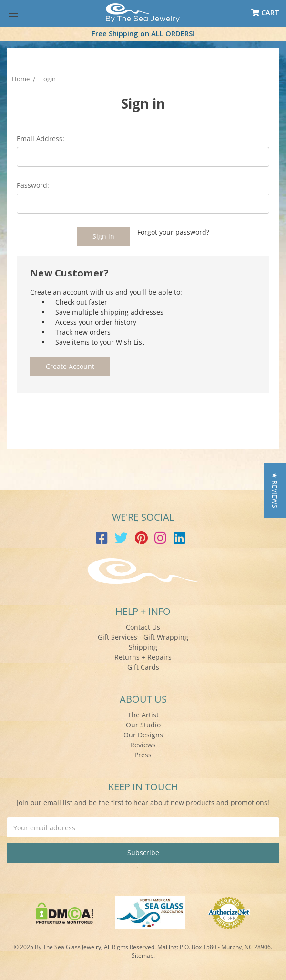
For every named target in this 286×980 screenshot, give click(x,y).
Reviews (143, 745)
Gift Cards (143, 667)
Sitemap (143, 955)
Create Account (70, 366)
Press (143, 755)
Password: (33, 185)
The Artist (143, 715)
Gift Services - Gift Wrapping (143, 637)
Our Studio (143, 725)
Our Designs (143, 735)
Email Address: (41, 138)
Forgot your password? (173, 232)
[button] (275, 490)
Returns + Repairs (143, 657)
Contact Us (143, 627)
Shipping (143, 647)
